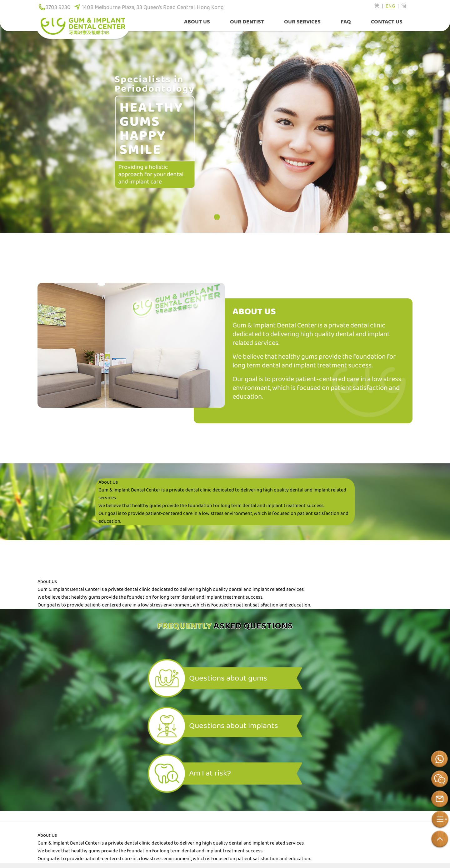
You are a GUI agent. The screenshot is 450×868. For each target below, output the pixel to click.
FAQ (346, 22)
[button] (217, 217)
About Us (197, 22)
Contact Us (387, 22)
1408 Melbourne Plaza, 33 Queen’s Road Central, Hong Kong (153, 7)
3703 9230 (58, 7)
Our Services (302, 22)
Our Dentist (247, 22)
